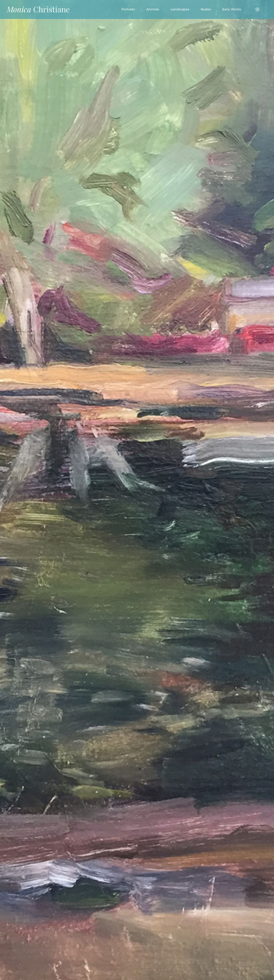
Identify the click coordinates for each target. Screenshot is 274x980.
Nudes (206, 9)
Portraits (128, 9)
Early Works (232, 9)
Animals (153, 9)
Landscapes (180, 9)
